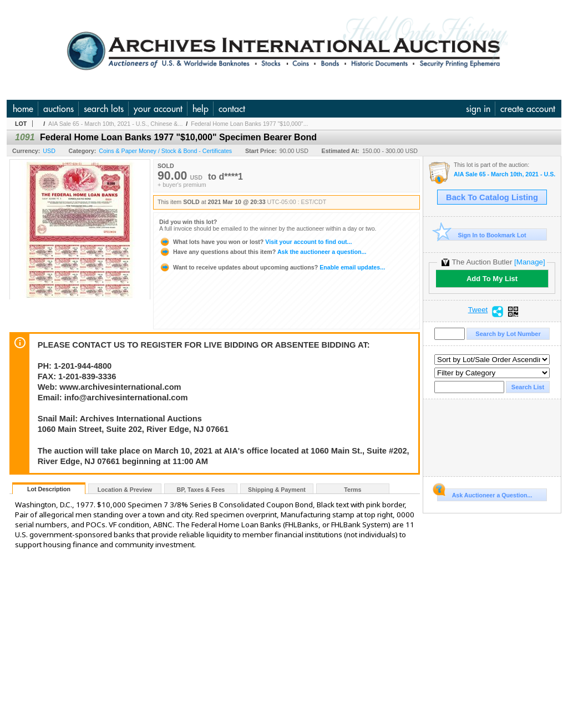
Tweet (478, 310)
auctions (59, 109)
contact (232, 109)
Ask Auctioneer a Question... (485, 493)
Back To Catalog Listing (492, 197)
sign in (478, 109)
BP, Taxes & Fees (201, 490)
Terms (353, 490)
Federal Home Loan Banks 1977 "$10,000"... (249, 124)
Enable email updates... (272, 267)
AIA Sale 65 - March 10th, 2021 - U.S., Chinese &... (115, 124)
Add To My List (492, 279)
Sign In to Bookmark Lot (482, 235)
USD (49, 151)
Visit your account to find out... (255, 242)
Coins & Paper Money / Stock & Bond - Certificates (165, 151)
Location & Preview (125, 490)
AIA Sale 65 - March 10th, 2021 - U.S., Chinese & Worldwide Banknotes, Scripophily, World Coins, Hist (504, 174)
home (23, 109)
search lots (104, 109)
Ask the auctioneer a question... (263, 252)
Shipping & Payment (277, 490)
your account (158, 109)
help (201, 109)
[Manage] (529, 262)
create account (528, 109)
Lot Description (49, 489)
